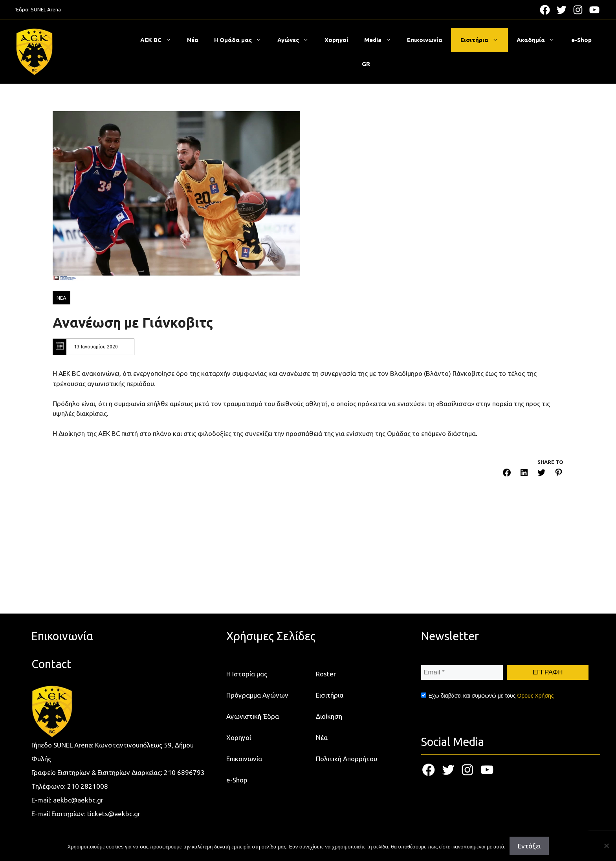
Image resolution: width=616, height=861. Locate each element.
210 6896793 (184, 772)
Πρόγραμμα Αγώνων (257, 695)
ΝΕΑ (61, 298)
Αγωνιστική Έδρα (253, 716)
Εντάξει (529, 846)
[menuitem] (366, 64)
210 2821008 (88, 786)
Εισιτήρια (483, 40)
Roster (326, 674)
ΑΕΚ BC (160, 40)
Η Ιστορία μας (247, 674)
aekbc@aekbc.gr (78, 800)
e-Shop (581, 40)
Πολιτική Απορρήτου (346, 759)
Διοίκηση (329, 716)
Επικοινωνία (425, 40)
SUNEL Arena (46, 9)
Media (382, 40)
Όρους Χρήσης (535, 696)
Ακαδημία (540, 40)
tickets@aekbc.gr (114, 814)
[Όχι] (606, 846)
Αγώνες (297, 40)
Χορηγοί (336, 40)
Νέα (193, 40)
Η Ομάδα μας (242, 40)
